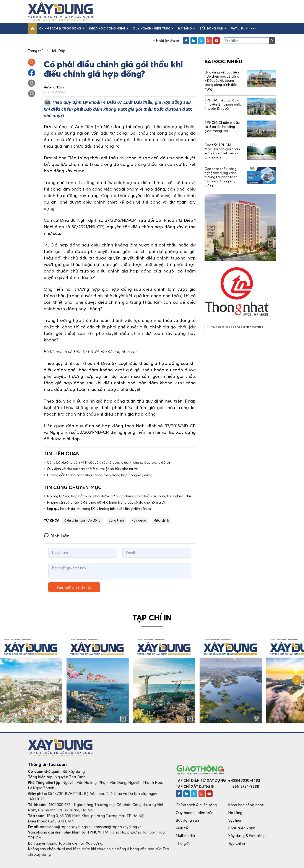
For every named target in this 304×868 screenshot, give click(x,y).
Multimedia (185, 836)
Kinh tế (182, 828)
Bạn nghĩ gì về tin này (74, 587)
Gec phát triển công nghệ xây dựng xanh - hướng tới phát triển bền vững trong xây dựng (222, 177)
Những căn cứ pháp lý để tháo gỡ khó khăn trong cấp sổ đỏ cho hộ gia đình (108, 502)
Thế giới (183, 843)
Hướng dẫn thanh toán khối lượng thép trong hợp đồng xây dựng (100, 475)
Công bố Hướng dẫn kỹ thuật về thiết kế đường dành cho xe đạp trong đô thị (109, 462)
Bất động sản (213, 28)
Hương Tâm (54, 87)
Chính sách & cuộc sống (62, 28)
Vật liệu (239, 28)
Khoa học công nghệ (109, 28)
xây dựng (139, 520)
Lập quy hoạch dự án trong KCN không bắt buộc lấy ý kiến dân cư (99, 509)
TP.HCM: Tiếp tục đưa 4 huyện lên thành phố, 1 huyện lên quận (223, 104)
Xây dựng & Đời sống (246, 836)
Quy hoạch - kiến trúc (153, 28)
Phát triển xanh (242, 828)
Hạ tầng (187, 28)
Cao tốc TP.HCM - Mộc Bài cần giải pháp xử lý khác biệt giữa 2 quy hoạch (222, 151)
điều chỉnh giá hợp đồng (82, 520)
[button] (253, 28)
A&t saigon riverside (250, 327)
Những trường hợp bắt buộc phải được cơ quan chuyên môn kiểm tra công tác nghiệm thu (119, 496)
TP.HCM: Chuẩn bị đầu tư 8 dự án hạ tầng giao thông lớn (222, 127)
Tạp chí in (237, 843)
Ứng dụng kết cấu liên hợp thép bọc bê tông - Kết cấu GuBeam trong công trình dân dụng (222, 81)
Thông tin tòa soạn (47, 764)
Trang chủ (36, 51)
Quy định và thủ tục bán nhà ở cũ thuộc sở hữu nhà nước (93, 469)
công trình (116, 520)
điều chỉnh (162, 520)
